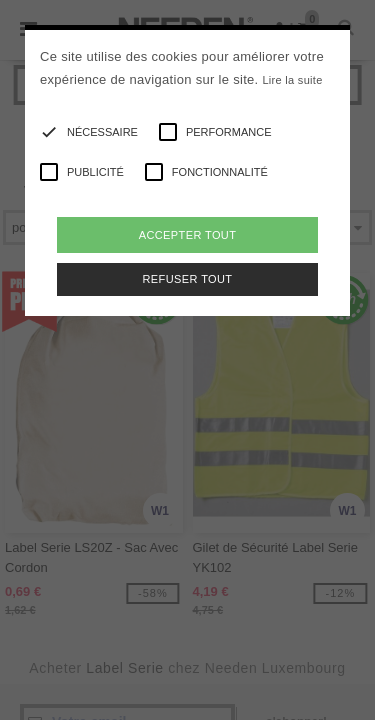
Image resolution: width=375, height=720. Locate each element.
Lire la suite (292, 80)
